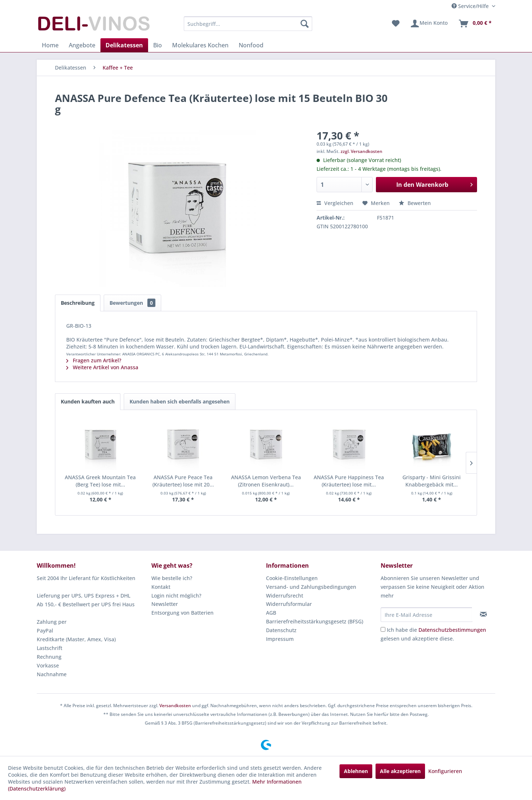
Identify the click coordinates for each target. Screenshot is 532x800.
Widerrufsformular (289, 604)
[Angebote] (82, 45)
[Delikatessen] (124, 45)
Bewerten (415, 203)
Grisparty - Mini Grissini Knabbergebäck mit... (432, 481)
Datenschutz (281, 630)
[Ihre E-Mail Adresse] (426, 615)
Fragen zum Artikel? (94, 360)
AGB (271, 613)
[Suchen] (305, 24)
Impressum (280, 639)
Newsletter (165, 604)
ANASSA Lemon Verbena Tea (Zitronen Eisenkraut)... (266, 481)
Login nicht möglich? (176, 596)
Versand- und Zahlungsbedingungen (311, 587)
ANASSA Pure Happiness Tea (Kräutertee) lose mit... (349, 481)
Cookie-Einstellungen (292, 578)
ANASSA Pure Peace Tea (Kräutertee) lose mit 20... (183, 481)
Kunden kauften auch (88, 401)
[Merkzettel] (396, 24)
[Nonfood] (251, 45)
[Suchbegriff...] (248, 24)
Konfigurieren (445, 771)
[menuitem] (248, 24)
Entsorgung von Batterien (182, 613)
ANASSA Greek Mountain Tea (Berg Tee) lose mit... (100, 481)
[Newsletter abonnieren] (483, 614)
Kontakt (161, 587)
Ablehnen (356, 771)
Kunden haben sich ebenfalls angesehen (180, 401)
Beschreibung (78, 303)
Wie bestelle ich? (172, 578)
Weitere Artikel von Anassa (102, 367)
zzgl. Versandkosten (362, 151)
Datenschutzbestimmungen (452, 630)
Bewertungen (132, 303)
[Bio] (158, 45)
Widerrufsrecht (285, 596)
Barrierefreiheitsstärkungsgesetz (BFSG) (315, 621)
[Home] (50, 45)
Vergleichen (335, 203)
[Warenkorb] (475, 24)
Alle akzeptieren (400, 771)
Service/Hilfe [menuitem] (471, 6)
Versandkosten (175, 706)
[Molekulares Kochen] (200, 45)
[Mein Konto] (429, 24)
